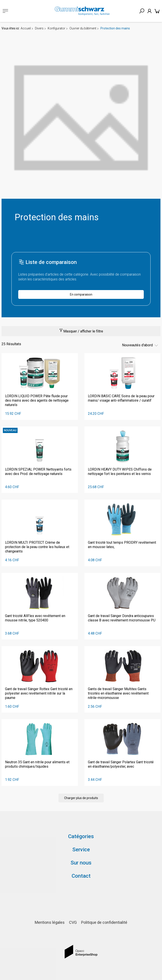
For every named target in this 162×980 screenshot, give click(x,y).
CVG (73, 922)
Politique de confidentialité (104, 922)
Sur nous (81, 863)
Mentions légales (50, 922)
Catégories (81, 836)
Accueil (26, 28)
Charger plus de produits (81, 798)
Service (81, 850)
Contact (81, 876)
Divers (39, 28)
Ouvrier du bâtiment (83, 28)
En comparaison (81, 294)
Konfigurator (56, 28)
